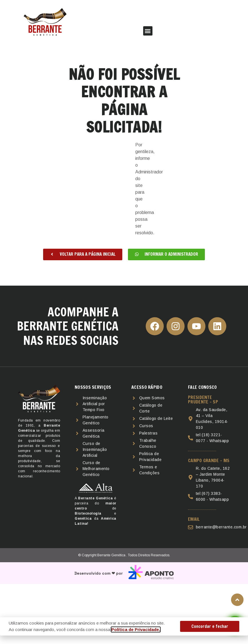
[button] (148, 31)
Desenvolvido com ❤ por (99, 573)
